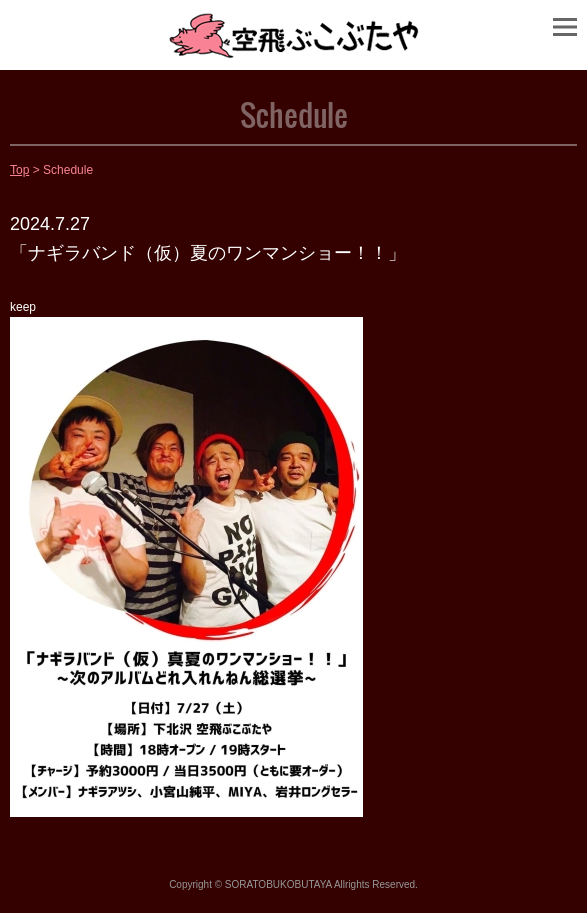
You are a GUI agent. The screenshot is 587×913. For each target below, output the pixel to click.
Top (19, 170)
